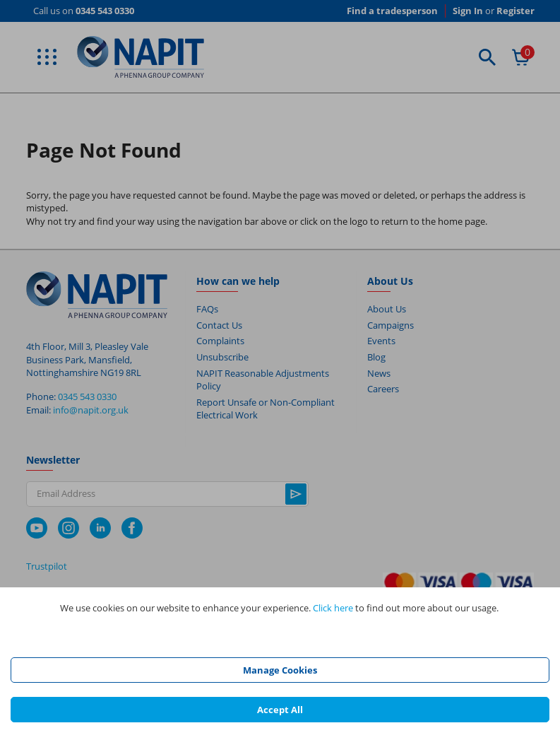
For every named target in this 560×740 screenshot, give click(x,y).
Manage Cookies (280, 670)
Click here (333, 608)
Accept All (280, 710)
